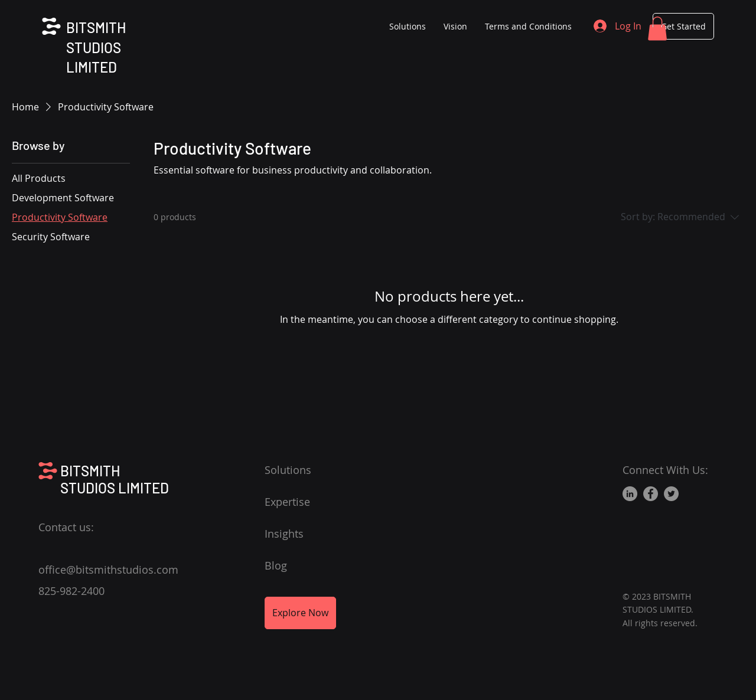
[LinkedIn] (630, 494)
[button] (657, 29)
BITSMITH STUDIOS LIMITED (96, 47)
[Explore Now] (300, 613)
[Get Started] (683, 26)
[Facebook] (651, 494)
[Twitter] (671, 494)
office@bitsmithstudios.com (108, 570)
